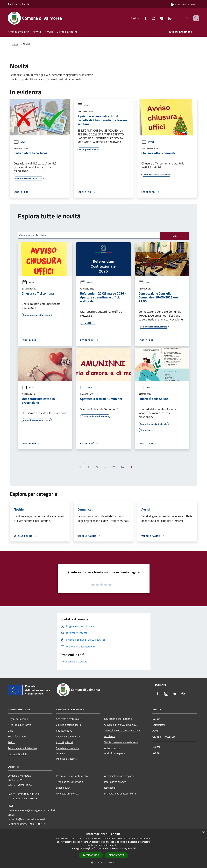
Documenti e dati (17, 754)
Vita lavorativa (64, 731)
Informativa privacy (115, 782)
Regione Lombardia (18, 4)
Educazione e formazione (118, 719)
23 (114, 467)
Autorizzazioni (112, 748)
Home (15, 44)
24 (122, 467)
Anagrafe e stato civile (68, 719)
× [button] (203, 833)
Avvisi (20, 142)
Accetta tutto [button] (91, 855)
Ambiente (110, 736)
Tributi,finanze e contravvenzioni (122, 730)
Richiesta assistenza (67, 794)
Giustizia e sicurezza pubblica (120, 725)
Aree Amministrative (19, 725)
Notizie (156, 719)
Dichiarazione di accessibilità (120, 794)
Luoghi (156, 747)
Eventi (156, 753)
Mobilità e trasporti (67, 759)
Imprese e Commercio (68, 736)
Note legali (110, 788)
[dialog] (103, 849)
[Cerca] (195, 18)
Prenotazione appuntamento (72, 776)
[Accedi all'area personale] (183, 4)
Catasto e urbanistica (68, 748)
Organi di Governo (18, 719)
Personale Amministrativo (22, 748)
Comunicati (159, 725)
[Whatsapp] (166, 18)
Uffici (11, 731)
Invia (175, 236)
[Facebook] (142, 18)
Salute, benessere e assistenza (121, 742)
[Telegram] (158, 18)
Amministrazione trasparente (121, 776)
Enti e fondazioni (17, 736)
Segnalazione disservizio (69, 782)
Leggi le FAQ (63, 788)
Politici (12, 742)
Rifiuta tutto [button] (117, 855)
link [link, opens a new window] (135, 848)
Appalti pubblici (64, 742)
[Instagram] (150, 18)
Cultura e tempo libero (68, 725)
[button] (104, 862)
